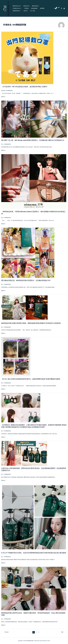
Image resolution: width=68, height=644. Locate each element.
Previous (6, 634)
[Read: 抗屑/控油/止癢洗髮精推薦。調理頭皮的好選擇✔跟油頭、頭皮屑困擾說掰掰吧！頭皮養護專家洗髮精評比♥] (24, 453)
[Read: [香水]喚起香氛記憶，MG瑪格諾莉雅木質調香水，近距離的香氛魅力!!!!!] (28, 253)
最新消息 (3, 88)
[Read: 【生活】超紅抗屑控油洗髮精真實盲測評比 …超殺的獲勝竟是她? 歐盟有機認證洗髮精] (16, 357)
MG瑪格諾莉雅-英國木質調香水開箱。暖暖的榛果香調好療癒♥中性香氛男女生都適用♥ (33, 323)
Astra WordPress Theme (45, 641)
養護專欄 (29, 7)
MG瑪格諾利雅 (9, 7)
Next (63, 634)
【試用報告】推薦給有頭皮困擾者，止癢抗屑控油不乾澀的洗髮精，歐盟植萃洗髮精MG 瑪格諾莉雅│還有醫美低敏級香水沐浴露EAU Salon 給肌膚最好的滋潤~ (34, 426)
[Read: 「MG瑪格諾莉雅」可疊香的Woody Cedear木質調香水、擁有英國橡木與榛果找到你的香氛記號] (34, 181)
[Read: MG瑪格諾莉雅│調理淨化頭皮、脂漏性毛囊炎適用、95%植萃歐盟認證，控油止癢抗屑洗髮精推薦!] (34, 590)
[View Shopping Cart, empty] (55, 7)
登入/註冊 (15, 10)
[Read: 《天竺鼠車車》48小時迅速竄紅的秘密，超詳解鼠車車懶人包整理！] (27, 56)
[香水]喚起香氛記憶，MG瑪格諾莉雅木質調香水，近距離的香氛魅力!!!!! (28, 280)
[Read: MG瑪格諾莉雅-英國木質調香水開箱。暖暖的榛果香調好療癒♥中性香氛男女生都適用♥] (25, 307)
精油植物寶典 (22, 7)
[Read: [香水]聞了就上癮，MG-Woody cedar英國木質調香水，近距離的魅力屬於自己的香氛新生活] (34, 117)
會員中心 (46, 7)
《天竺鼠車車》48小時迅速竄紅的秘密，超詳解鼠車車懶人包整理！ (27, 84)
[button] (48, 5)
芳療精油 (15, 7)
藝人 (2, 144)
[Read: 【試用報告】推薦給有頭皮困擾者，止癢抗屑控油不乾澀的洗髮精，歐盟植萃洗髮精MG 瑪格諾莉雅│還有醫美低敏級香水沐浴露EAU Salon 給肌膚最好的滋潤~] (21, 407)
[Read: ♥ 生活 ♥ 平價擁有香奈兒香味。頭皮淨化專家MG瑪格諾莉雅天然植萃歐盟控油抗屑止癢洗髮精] (34, 517)
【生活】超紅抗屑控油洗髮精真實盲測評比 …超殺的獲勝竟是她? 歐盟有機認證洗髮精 (33, 379)
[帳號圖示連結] (64, 7)
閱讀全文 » (4, 94)
